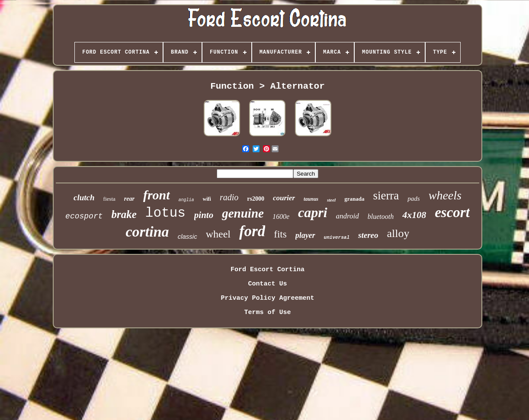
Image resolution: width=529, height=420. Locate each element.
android (348, 216)
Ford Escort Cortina (268, 270)
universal (337, 237)
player (305, 235)
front (157, 195)
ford (252, 231)
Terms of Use (267, 313)
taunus (311, 199)
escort (452, 212)
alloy (398, 233)
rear (129, 199)
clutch (84, 197)
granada (354, 199)
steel (331, 200)
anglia (186, 200)
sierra (386, 196)
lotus (165, 213)
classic (188, 236)
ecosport (84, 216)
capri (313, 212)
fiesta (109, 199)
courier (284, 198)
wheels (445, 195)
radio (229, 197)
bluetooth (381, 216)
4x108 (414, 215)
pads (414, 199)
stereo (368, 235)
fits (280, 234)
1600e (281, 216)
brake (124, 214)
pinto (204, 215)
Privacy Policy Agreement (267, 298)
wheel (218, 234)
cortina (147, 232)
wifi (207, 199)
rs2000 (256, 199)
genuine (243, 213)
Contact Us (267, 284)
